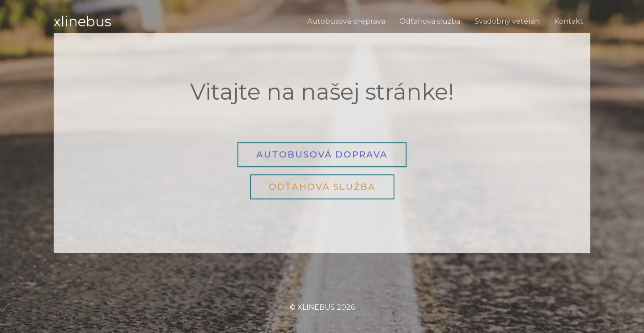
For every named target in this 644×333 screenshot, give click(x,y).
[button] (322, 154)
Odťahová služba (430, 21)
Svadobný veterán (507, 21)
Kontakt (569, 21)
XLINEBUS (83, 21)
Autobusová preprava (346, 21)
